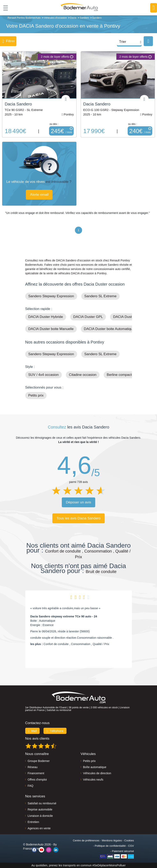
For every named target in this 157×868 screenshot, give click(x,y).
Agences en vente (39, 828)
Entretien (33, 822)
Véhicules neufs (93, 780)
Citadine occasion (83, 375)
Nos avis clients (37, 739)
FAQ (31, 786)
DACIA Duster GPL (88, 317)
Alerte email (39, 195)
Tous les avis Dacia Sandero (78, 518)
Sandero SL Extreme (100, 296)
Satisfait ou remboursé (42, 803)
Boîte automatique (95, 767)
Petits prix (36, 395)
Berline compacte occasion (128, 375)
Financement (36, 773)
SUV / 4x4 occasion (44, 375)
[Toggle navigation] (4, 8)
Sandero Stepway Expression (51, 296)
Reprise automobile (40, 809)
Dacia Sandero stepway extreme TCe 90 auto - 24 (64, 616)
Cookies (129, 840)
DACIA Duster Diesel (129, 317)
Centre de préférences (86, 840)
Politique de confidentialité (110, 846)
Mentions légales (112, 840)
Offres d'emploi (37, 780)
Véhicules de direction (97, 773)
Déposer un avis (78, 502)
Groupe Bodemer (39, 761)
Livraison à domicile (40, 816)
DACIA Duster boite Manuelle (51, 329)
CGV (131, 846)
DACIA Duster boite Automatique (109, 329)
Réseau (33, 767)
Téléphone (55, 731)
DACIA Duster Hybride (46, 317)
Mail (33, 731)
